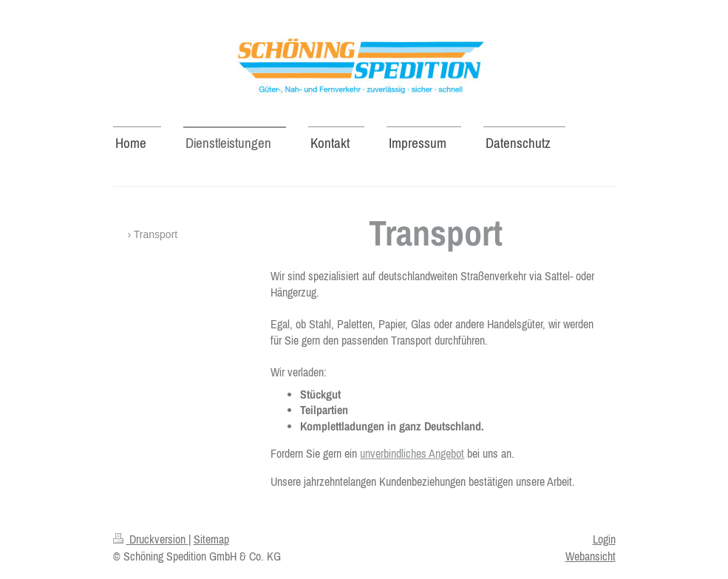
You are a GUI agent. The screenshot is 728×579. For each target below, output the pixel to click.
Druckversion (151, 539)
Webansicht (591, 556)
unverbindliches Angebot (412, 453)
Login (604, 539)
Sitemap (211, 539)
